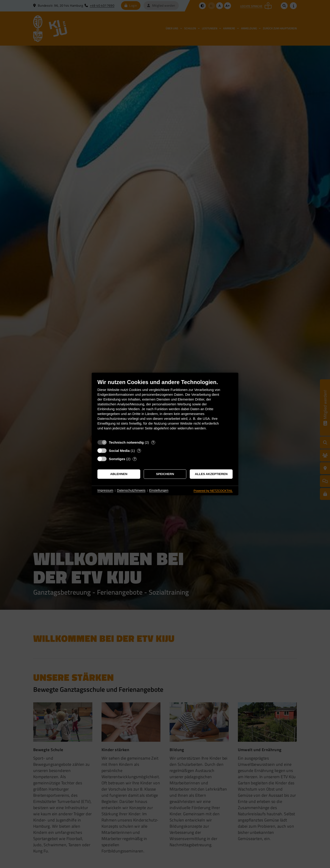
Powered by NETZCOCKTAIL (213, 491)
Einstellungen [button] (159, 490)
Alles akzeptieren (211, 474)
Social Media (119, 451)
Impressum (105, 490)
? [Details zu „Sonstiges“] (135, 459)
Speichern (165, 474)
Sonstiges (117, 459)
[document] (165, 408)
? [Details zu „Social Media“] (139, 451)
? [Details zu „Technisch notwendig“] (153, 442)
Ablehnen (119, 474)
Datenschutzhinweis (131, 490)
